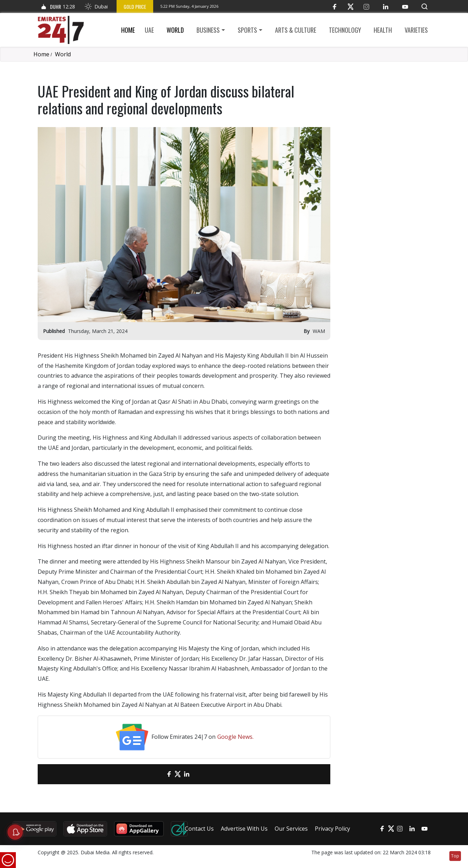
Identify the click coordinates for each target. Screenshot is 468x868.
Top (455, 856)
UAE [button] (149, 30)
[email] (157, 774)
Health (383, 30)
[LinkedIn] (386, 7)
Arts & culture (296, 30)
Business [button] (208, 30)
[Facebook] (335, 7)
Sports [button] (247, 30)
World (175, 30)
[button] (425, 7)
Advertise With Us (244, 829)
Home (128, 30)
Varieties (416, 30)
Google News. (235, 737)
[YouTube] (405, 7)
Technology (345, 30)
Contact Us (199, 829)
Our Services (291, 829)
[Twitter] (351, 7)
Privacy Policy (332, 829)
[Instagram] (366, 7)
